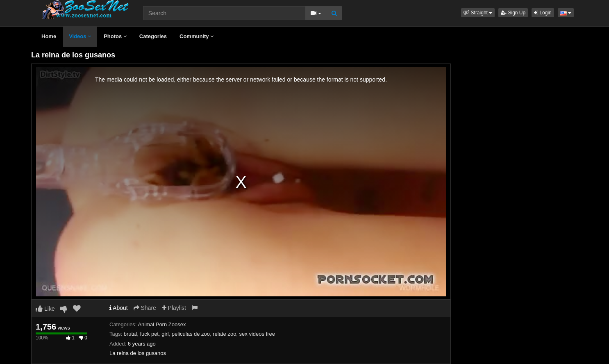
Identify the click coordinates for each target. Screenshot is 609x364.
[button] (478, 13)
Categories (153, 36)
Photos (115, 36)
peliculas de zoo (191, 334)
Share (145, 308)
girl (165, 334)
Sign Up (513, 13)
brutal (131, 334)
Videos (80, 36)
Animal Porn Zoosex (162, 324)
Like (45, 309)
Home (49, 36)
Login (543, 13)
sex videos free (257, 334)
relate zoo (224, 334)
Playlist (174, 308)
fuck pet (149, 334)
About (119, 308)
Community (197, 36)
